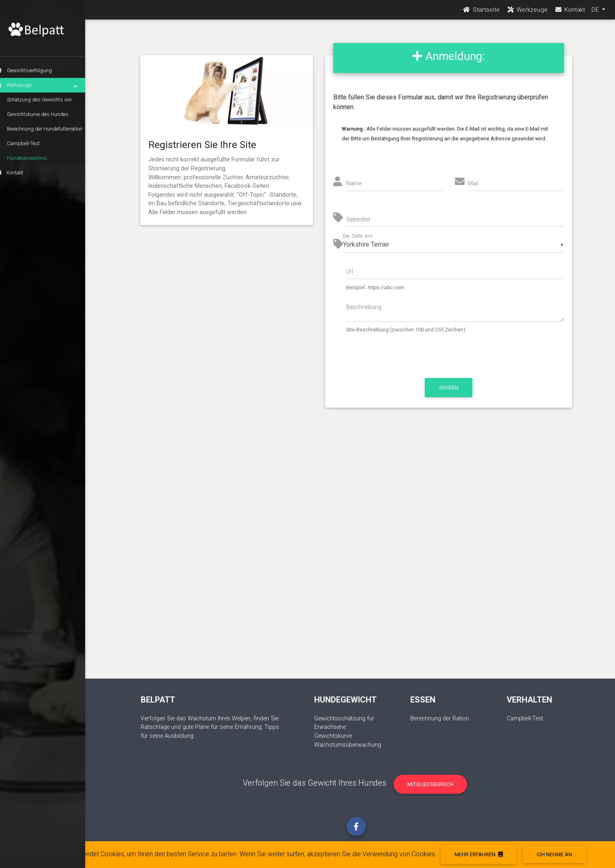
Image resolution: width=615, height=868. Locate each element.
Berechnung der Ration (440, 719)
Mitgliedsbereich (430, 784)
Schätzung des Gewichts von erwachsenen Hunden (51, 102)
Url (350, 271)
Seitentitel (358, 219)
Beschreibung (364, 307)
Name (354, 183)
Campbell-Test (35, 143)
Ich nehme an (554, 854)
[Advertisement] (356, 551)
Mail (473, 183)
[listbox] (453, 245)
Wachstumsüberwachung (348, 745)
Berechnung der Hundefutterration (57, 129)
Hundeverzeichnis (39, 158)
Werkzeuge (49, 85)
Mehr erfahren (479, 854)
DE (596, 13)
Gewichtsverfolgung (36, 70)
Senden (449, 388)
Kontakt (22, 173)
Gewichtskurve (333, 736)
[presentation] (414, 360)
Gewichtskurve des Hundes (50, 114)
